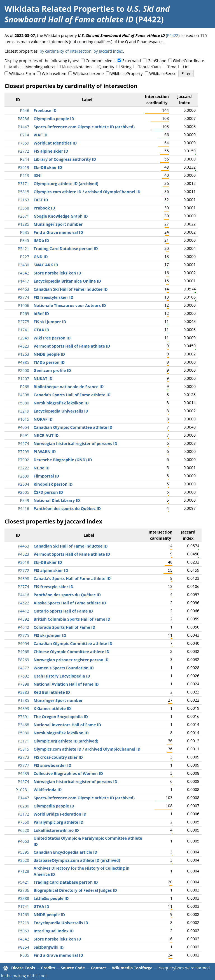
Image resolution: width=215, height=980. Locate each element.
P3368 (24, 208)
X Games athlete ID (52, 708)
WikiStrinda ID (48, 790)
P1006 (24, 305)
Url (186, 67)
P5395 (24, 852)
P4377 (24, 668)
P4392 (24, 619)
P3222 (24, 468)
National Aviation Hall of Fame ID (66, 684)
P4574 (24, 444)
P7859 (24, 143)
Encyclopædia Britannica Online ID (67, 281)
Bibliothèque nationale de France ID (69, 387)
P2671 (24, 216)
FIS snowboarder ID (52, 765)
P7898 (24, 684)
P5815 (24, 192)
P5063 (24, 931)
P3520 (24, 860)
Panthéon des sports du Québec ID (67, 508)
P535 (25, 232)
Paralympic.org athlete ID (59, 822)
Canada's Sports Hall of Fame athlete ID (72, 395)
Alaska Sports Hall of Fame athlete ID (70, 603)
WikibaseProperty (126, 74)
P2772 (24, 151)
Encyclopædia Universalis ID (61, 411)
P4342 (24, 273)
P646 (25, 110)
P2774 (24, 297)
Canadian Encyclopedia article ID (66, 852)
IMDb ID (41, 240)
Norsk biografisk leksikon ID (61, 403)
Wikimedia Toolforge (132, 968)
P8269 (24, 660)
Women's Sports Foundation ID (64, 668)
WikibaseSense (163, 74)
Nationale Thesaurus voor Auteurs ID (70, 305)
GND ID (41, 257)
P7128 (24, 871)
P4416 (24, 508)
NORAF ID (43, 419)
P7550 (24, 822)
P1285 (24, 224)
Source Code (73, 968)
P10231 (22, 790)
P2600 (24, 370)
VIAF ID (41, 135)
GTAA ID (41, 330)
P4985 (24, 362)
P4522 (24, 603)
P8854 (24, 947)
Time (172, 67)
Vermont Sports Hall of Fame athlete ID (72, 346)
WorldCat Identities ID (55, 143)
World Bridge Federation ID (60, 814)
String (126, 67)
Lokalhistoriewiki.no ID (56, 830)
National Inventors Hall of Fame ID (67, 725)
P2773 (24, 757)
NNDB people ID (49, 354)
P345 (25, 240)
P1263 (24, 354)
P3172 (24, 814)
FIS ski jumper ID (50, 322)
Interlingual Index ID (54, 931)
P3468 (24, 725)
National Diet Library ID (57, 500)
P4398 (24, 395)
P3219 (24, 411)
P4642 (24, 627)
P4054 (24, 427)
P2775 (24, 322)
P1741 (24, 330)
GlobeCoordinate (189, 61)
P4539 (24, 773)
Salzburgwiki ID (49, 947)
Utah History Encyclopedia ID (62, 676)
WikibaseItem (54, 74)
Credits (48, 968)
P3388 (24, 898)
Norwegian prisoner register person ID (71, 660)
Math (14, 67)
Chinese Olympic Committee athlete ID (72, 652)
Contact (98, 968)
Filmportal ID (46, 476)
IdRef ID (41, 314)
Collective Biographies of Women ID (68, 773)
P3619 (24, 167)
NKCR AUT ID (46, 435)
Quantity (106, 67)
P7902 (24, 460)
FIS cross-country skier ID (58, 757)
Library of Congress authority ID (65, 159)
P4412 (24, 611)
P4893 (24, 708)
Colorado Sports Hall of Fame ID (65, 627)
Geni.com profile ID (52, 370)
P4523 (24, 346)
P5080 (24, 403)
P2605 (24, 492)
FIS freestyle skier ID (53, 297)
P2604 (24, 484)
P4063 (24, 841)
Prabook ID (44, 208)
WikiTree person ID (52, 338)
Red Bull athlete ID (52, 692)
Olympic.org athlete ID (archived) (66, 184)
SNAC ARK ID (46, 265)
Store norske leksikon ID (57, 273)
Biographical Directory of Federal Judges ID (75, 890)
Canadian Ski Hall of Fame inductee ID (71, 289)
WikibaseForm (22, 74)
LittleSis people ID (51, 898)
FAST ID (41, 200)
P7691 (24, 717)
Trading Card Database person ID (66, 249)
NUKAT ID (43, 379)
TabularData (149, 67)
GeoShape (157, 61)
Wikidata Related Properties (59, 9)
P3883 (24, 692)
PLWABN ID (45, 452)
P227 (25, 257)
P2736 (24, 890)
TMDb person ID (49, 362)
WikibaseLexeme (88, 74)
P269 (25, 314)
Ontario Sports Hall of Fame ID (63, 611)
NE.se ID (42, 468)
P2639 (24, 476)
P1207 (24, 379)
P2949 (24, 338)
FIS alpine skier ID (51, 151)
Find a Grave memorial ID (58, 232)
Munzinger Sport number (58, 224)
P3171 (24, 184)
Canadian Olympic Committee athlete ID (73, 427)
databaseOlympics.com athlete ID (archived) (77, 860)
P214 (25, 135)
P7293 (24, 452)
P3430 (24, 265)
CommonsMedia (101, 61)
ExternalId (132, 61)
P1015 (24, 419)
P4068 (24, 652)
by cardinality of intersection (66, 51)
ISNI (38, 175)
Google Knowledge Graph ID (61, 216)
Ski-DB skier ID (48, 167)
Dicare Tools (23, 968)
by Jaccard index (108, 51)
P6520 (24, 830)
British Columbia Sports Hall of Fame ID (72, 619)
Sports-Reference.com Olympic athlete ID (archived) (84, 127)
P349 (25, 500)
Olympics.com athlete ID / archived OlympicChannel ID (87, 192)
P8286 (24, 119)
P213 (25, 175)
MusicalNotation (77, 67)
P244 (25, 159)
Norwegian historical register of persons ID (75, 444)
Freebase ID (45, 110)
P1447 (24, 127)
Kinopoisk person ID (53, 484)
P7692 (24, 676)
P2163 (24, 200)
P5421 (24, 249)
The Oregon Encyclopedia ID (61, 717)
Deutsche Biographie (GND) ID (63, 460)
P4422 (173, 35)
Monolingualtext (40, 67)
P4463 (24, 289)
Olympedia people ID (54, 119)
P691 (25, 435)
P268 (25, 387)
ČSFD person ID (48, 492)
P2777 (24, 765)
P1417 (24, 281)
